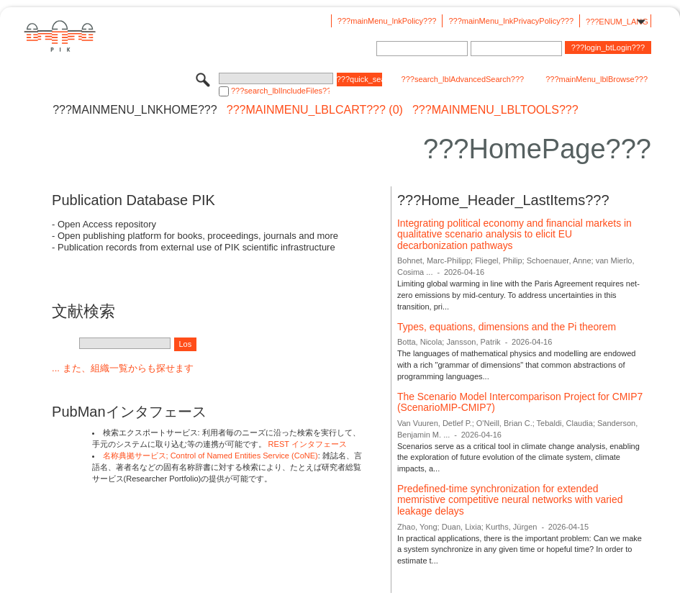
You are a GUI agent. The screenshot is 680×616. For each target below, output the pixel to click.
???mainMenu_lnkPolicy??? (387, 21)
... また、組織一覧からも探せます (122, 368)
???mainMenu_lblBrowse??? (597, 79)
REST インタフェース (308, 444)
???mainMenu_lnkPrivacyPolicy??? (511, 21)
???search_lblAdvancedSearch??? (463, 79)
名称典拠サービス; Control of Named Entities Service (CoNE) (210, 456)
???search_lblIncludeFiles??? (280, 91)
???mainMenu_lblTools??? (495, 110)
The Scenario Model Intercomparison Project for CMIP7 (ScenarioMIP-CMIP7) (520, 402)
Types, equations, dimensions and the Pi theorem (507, 327)
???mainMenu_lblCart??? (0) (315, 110)
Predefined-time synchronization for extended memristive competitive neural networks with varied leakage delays (510, 500)
